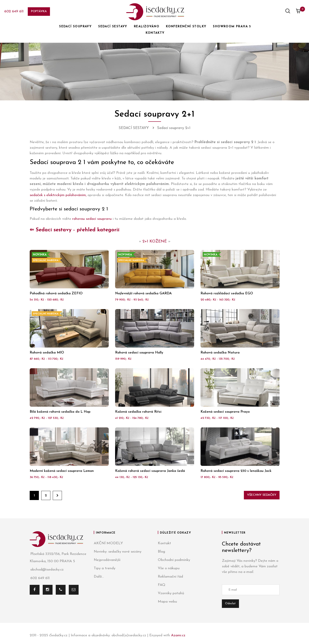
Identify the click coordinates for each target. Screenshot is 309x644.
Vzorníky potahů (171, 593)
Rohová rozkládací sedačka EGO (227, 293)
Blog (161, 552)
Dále (57, 495)
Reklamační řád (170, 577)
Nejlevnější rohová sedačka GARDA (143, 293)
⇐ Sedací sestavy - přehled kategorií (75, 230)
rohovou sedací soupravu (92, 219)
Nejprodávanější (107, 560)
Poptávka (39, 11)
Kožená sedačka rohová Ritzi (138, 412)
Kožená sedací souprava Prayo (225, 412)
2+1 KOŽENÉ (155, 241)
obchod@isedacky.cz (47, 570)
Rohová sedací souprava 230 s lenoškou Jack (236, 471)
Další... (99, 577)
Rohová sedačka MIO (47, 353)
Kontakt (164, 543)
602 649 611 (14, 11)
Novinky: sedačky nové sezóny (118, 552)
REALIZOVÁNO (147, 27)
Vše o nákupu (169, 568)
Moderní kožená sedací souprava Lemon (62, 471)
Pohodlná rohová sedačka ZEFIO (56, 293)
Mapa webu (167, 602)
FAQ (162, 585)
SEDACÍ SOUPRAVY (75, 27)
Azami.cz (178, 635)
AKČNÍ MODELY (108, 543)
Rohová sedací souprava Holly (139, 353)
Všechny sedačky (262, 495)
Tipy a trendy (105, 568)
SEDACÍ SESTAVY (113, 27)
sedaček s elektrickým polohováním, (58, 195)
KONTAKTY (155, 33)
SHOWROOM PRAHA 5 (232, 27)
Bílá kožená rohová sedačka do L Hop (60, 412)
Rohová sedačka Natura (220, 353)
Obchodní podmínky (174, 560)
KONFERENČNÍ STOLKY (186, 27)
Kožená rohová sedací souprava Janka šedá (150, 471)
